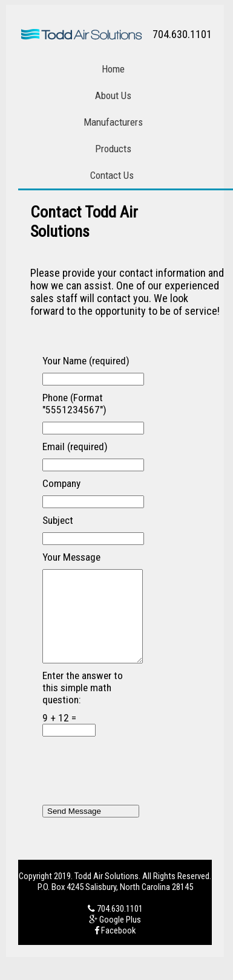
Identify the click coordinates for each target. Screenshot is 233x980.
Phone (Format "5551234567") (74, 404)
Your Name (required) (86, 361)
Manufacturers (113, 122)
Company (61, 483)
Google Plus (120, 938)
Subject (58, 520)
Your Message (71, 557)
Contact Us (112, 175)
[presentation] (134, 790)
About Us (113, 95)
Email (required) (75, 446)
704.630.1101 (120, 927)
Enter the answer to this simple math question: (83, 706)
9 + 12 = (69, 742)
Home (113, 69)
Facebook (118, 949)
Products (113, 149)
